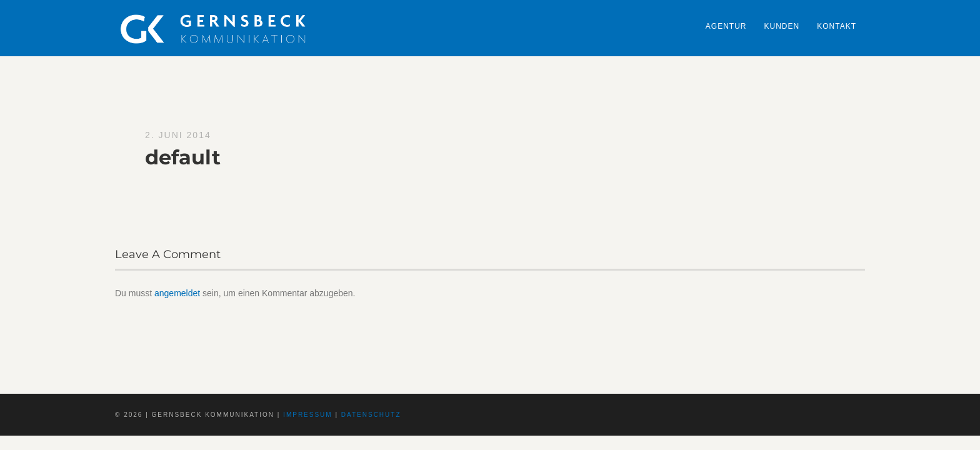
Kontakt (837, 26)
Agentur (726, 26)
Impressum (308, 415)
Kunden (782, 26)
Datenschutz (371, 415)
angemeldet (177, 293)
